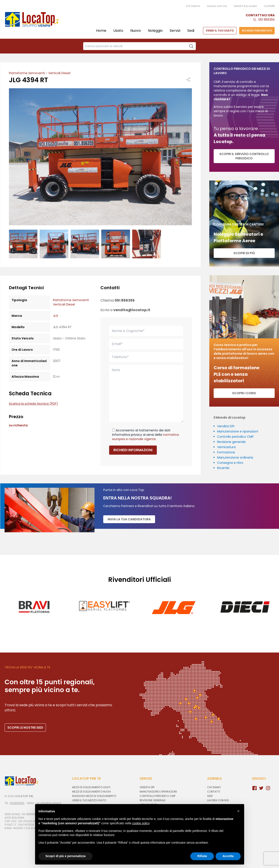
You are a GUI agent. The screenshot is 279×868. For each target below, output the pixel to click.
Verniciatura (226, 447)
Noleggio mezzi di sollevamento (94, 796)
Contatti (269, 6)
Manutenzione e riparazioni (238, 431)
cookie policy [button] (141, 823)
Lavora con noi (217, 6)
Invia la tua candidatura (129, 519)
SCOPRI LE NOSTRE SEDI (25, 728)
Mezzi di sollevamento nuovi (91, 792)
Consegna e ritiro (230, 463)
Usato (118, 31)
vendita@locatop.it (132, 310)
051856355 (17, 803)
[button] (238, 811)
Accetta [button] (228, 856)
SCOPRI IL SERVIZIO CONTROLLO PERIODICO (244, 156)
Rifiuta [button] (202, 856)
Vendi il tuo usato (245, 6)
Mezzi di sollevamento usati (91, 787)
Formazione (226, 452)
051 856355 (266, 20)
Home (101, 31)
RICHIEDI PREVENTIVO (257, 31)
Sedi (191, 31)
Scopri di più (244, 253)
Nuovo (136, 31)
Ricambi (223, 468)
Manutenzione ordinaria (235, 457)
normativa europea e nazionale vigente (145, 437)
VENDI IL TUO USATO (220, 31)
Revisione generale (231, 442)
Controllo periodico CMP (235, 437)
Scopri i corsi (244, 393)
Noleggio (155, 31)
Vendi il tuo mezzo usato (89, 800)
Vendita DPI (226, 426)
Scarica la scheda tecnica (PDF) (33, 404)
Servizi (175, 31)
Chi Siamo (193, 6)
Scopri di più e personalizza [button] (66, 856)
